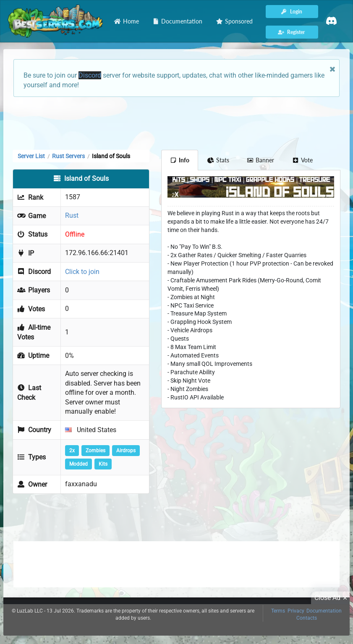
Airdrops (126, 451)
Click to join (82, 272)
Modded (78, 464)
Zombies (95, 451)
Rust (72, 215)
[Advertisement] (177, 123)
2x (72, 451)
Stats (218, 160)
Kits (103, 464)
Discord (90, 75)
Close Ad (332, 598)
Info (180, 160)
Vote (302, 160)
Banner (261, 160)
